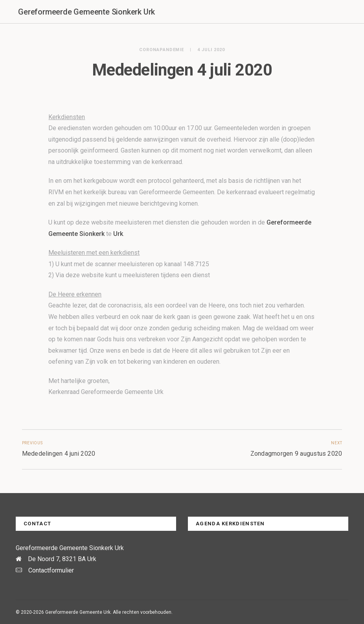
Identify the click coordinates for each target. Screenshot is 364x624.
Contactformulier (51, 570)
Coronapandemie (162, 50)
